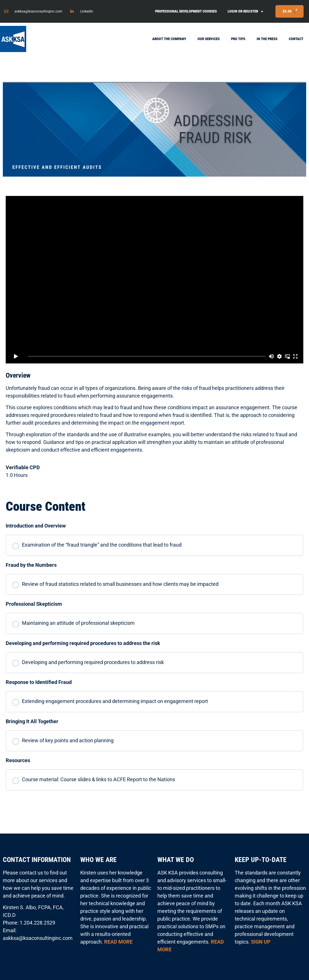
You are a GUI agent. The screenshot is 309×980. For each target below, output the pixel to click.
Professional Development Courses (186, 11)
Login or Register (245, 12)
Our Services (209, 39)
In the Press (267, 39)
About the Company (169, 39)
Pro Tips (238, 39)
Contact (296, 39)
